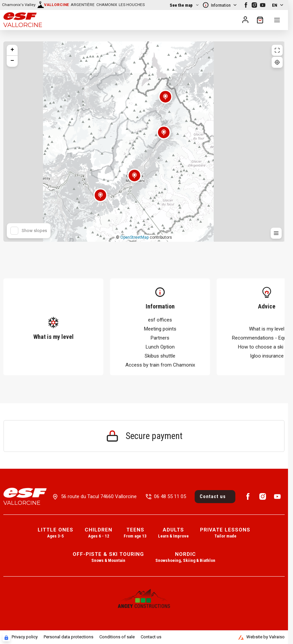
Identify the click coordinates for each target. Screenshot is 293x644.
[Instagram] (254, 5)
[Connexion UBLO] (6, 638)
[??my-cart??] (260, 20)
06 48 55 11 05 (170, 496)
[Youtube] (263, 5)
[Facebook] (246, 5)
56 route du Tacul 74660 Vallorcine (99, 496)
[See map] (40, 5)
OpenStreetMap (134, 237)
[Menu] (277, 20)
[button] (100, 199)
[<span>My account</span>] (245, 20)
